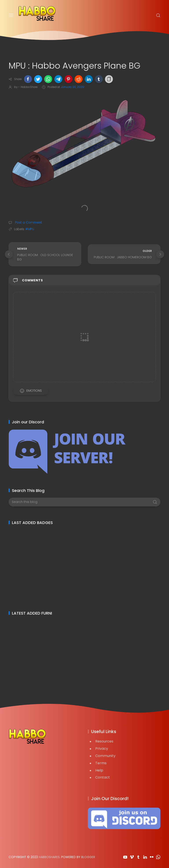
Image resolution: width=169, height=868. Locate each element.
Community (105, 756)
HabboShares (49, 857)
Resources (104, 741)
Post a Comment (28, 222)
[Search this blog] (84, 502)
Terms (101, 763)
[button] (28, 79)
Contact (103, 777)
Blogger (88, 857)
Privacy (102, 749)
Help (99, 770)
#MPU (30, 229)
